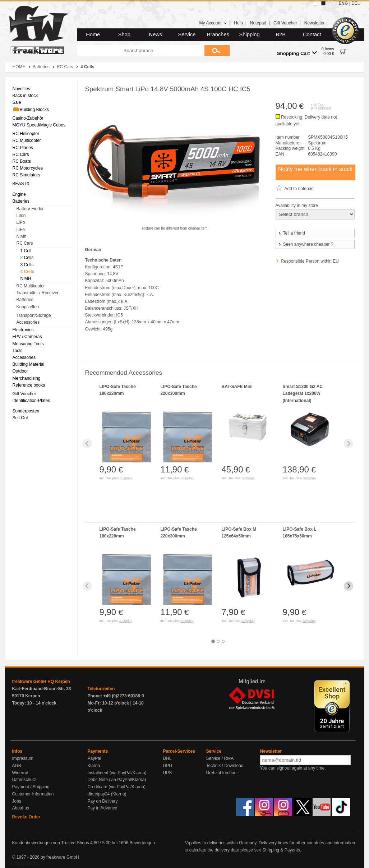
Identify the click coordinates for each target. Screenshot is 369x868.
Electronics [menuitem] (23, 330)
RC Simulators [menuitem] (26, 175)
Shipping (250, 34)
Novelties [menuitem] (21, 89)
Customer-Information (33, 794)
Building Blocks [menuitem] (31, 109)
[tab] (213, 641)
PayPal (94, 758)
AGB (17, 766)
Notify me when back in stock (315, 169)
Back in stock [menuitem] (25, 96)
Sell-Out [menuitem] (20, 418)
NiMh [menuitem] (22, 236)
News (156, 34)
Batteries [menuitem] (21, 201)
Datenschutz (24, 780)
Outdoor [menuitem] (20, 371)
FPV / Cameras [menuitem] (27, 337)
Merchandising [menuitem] (27, 378)
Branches (218, 34)
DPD (168, 766)
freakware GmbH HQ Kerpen (41, 682)
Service (187, 34)
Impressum (23, 758)
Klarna (94, 766)
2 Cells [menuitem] (27, 258)
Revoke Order (26, 817)
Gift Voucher (285, 23)
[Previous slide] (87, 444)
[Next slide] (349, 444)
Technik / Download (225, 766)
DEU (356, 3)
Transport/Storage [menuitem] (34, 315)
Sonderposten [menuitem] (26, 411)
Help (238, 23)
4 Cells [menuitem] (27, 272)
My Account (213, 23)
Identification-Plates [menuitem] (31, 401)
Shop (124, 34)
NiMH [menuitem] (26, 278)
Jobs (17, 801)
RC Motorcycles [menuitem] (28, 168)
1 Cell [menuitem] (26, 251)
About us (21, 808)
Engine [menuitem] (19, 194)
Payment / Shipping (31, 787)
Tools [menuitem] (18, 351)
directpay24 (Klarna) (107, 794)
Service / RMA (220, 758)
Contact (312, 34)
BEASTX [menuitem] (21, 184)
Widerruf (20, 773)
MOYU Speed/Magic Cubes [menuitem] (39, 125)
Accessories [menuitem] (28, 322)
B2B (281, 34)
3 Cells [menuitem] (27, 265)
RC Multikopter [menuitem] (31, 286)
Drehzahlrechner (222, 773)
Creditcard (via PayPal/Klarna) (117, 787)
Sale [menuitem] (17, 102)
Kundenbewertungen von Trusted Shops (51, 843)
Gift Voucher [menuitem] (24, 394)
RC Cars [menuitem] (21, 154)
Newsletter (315, 23)
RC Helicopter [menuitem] (26, 134)
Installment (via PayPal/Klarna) (117, 773)
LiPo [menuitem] (21, 222)
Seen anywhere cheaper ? (306, 244)
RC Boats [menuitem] (22, 161)
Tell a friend (291, 233)
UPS (168, 773)
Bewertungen (142, 843)
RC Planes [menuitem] (23, 148)
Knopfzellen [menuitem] (28, 307)
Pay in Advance (103, 808)
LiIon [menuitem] (21, 216)
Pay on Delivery (103, 801)
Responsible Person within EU (310, 261)
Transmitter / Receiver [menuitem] (38, 293)
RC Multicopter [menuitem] (27, 140)
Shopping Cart (297, 53)
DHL (167, 758)
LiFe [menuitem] (21, 230)
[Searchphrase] (141, 50)
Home (93, 34)
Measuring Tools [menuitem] (28, 344)
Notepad (258, 23)
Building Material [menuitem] (29, 364)
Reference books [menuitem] (29, 385)
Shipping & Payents (281, 850)
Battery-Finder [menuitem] (30, 209)
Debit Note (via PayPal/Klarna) (117, 780)
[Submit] (217, 50)
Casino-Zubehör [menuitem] (28, 118)
